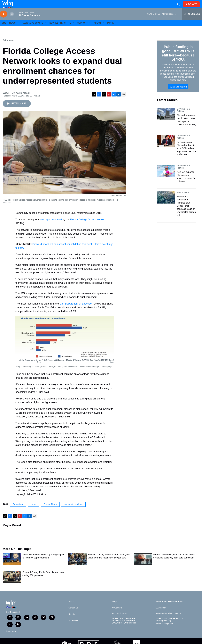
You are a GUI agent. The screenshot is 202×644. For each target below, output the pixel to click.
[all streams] (192, 20)
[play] (4, 20)
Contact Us (73, 614)
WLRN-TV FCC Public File (124, 625)
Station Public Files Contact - (168, 620)
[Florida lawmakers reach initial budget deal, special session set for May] (166, 120)
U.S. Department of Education (76, 310)
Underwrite (73, 627)
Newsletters (58, 29)
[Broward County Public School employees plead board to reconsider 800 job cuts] (77, 565)
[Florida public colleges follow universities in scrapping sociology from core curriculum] (143, 565)
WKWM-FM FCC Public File (124, 629)
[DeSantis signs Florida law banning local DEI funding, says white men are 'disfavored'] (166, 147)
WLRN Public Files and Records (169, 608)
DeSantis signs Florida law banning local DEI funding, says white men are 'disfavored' (186, 155)
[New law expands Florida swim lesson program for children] (166, 177)
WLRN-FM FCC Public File (124, 627)
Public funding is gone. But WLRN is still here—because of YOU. (178, 59)
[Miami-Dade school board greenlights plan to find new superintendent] (12, 565)
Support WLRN (178, 93)
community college (73, 510)
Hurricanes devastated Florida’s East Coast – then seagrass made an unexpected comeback (186, 212)
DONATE (194, 7)
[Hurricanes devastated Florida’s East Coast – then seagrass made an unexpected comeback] (166, 204)
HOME (3, 29)
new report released (51, 226)
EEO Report (161, 614)
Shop (114, 608)
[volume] (12, 20)
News (34, 510)
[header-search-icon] (180, 7)
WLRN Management (164, 630)
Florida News (50, 510)
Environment (183, 199)
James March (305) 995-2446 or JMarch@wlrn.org (169, 626)
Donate (72, 620)
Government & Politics (183, 116)
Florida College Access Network (88, 226)
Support (82, 29)
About (98, 29)
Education (9, 47)
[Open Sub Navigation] (18, 29)
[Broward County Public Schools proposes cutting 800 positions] (12, 583)
